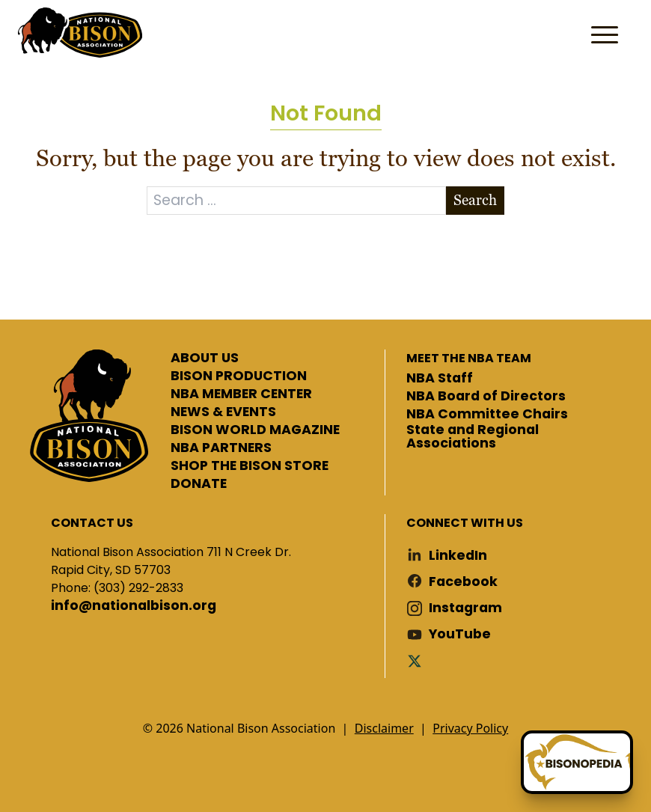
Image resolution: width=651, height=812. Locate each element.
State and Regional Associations (473, 437)
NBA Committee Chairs (487, 415)
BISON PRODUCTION (239, 376)
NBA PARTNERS (221, 448)
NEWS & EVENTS (223, 412)
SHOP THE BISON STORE (250, 466)
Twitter (418, 660)
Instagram (465, 608)
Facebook (463, 582)
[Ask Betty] (577, 762)
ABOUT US (205, 358)
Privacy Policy (470, 728)
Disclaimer (384, 728)
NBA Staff (440, 379)
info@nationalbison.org (134, 606)
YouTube (460, 634)
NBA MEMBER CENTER (241, 394)
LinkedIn (458, 556)
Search (475, 200)
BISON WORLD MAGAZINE (255, 430)
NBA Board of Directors (486, 397)
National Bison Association (79, 31)
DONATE (199, 484)
